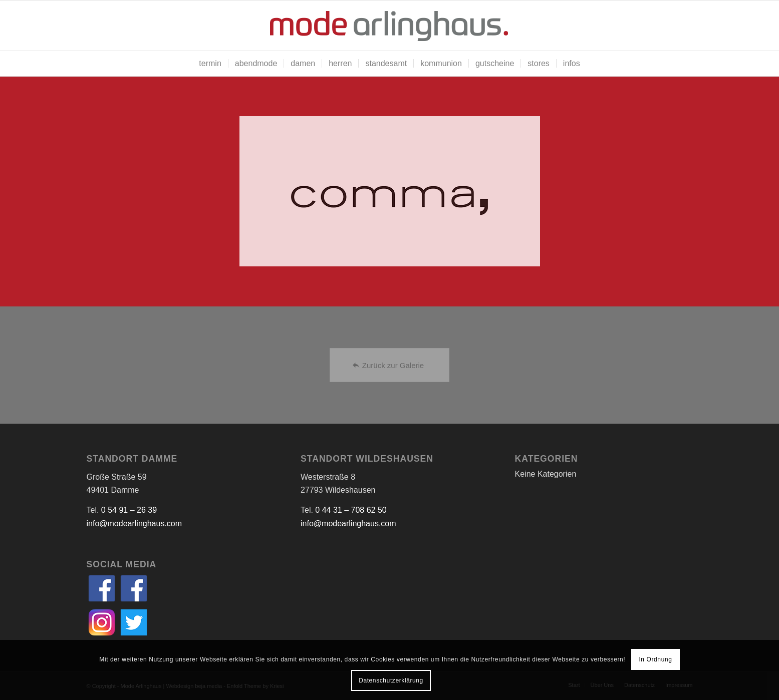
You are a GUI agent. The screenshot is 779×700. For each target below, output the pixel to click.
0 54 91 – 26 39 (129, 510)
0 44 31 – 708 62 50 (351, 510)
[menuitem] (210, 64)
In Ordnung (655, 659)
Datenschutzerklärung (391, 680)
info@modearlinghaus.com (135, 523)
